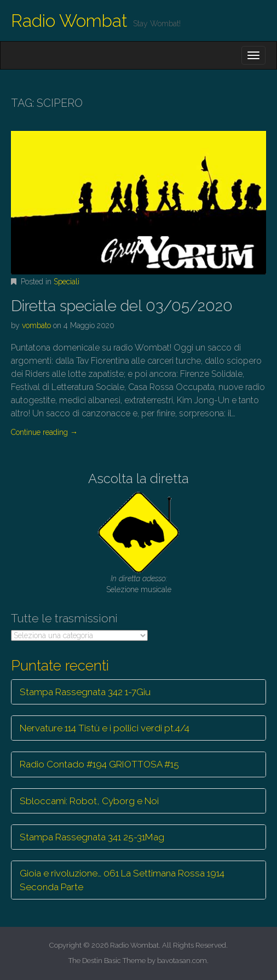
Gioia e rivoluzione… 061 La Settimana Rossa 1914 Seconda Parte (122, 880)
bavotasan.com (182, 961)
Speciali (67, 282)
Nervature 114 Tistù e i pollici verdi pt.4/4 (105, 728)
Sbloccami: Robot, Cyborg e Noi (89, 801)
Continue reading (44, 432)
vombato (36, 325)
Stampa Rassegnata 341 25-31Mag (92, 837)
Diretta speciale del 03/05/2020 (122, 306)
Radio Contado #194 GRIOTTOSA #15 (99, 764)
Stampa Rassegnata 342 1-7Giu (85, 692)
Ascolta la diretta (138, 478)
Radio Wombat (69, 21)
